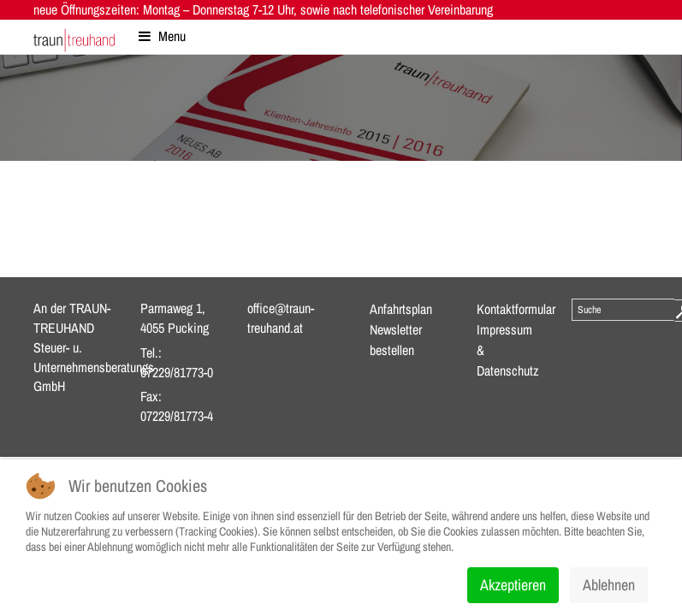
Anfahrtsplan (401, 309)
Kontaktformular (516, 309)
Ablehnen (609, 585)
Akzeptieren (513, 585)
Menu (162, 36)
